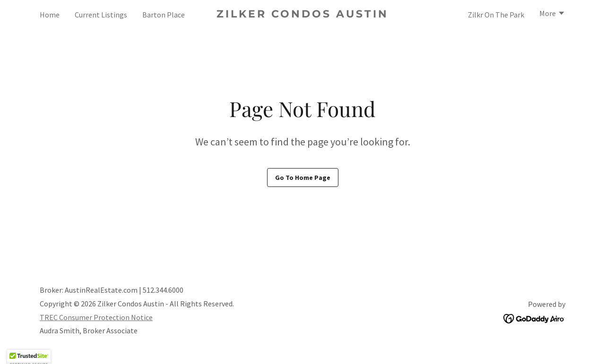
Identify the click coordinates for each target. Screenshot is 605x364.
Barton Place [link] (164, 15)
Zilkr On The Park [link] (496, 15)
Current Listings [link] (101, 15)
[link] (303, 15)
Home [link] (50, 15)
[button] (552, 14)
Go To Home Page (303, 178)
